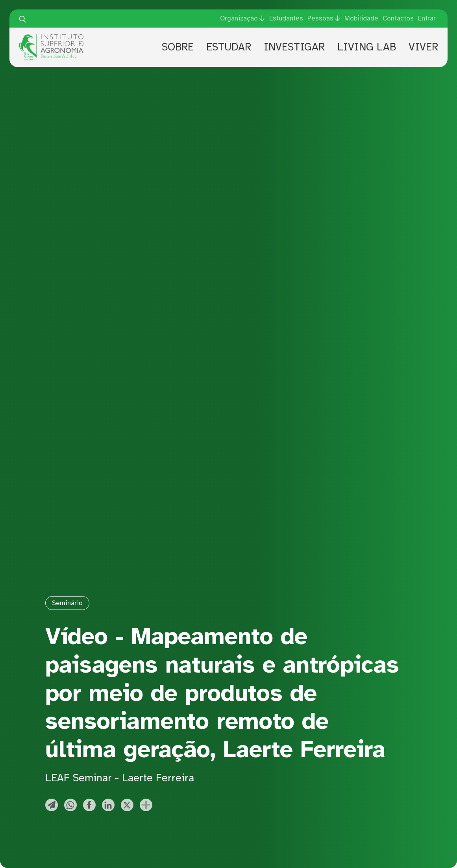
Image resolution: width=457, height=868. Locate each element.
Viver (423, 47)
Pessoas (320, 18)
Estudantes (286, 18)
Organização (239, 18)
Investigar (294, 47)
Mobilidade (361, 18)
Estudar (229, 47)
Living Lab (367, 47)
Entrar (427, 18)
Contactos (398, 18)
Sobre (178, 47)
